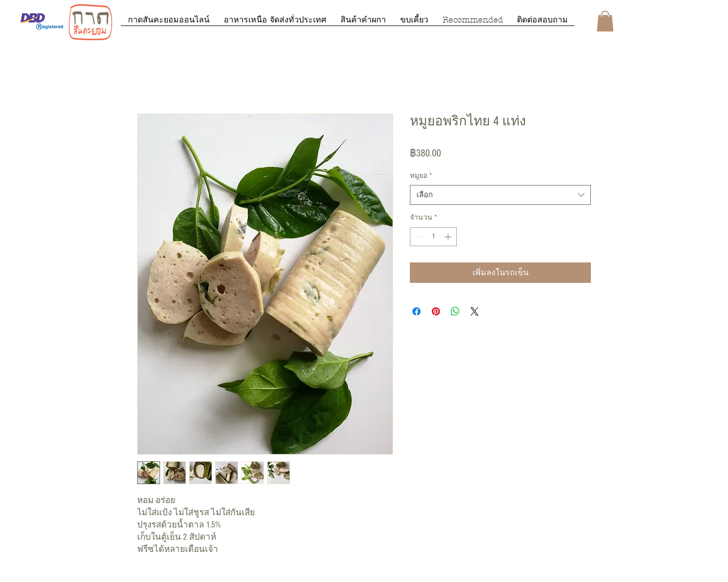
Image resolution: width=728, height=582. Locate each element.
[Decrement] (418, 237)
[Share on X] (475, 311)
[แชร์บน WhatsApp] (455, 311)
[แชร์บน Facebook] (417, 311)
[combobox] (500, 195)
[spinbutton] (433, 237)
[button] (605, 21)
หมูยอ (421, 176)
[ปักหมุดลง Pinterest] (436, 311)
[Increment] (449, 237)
